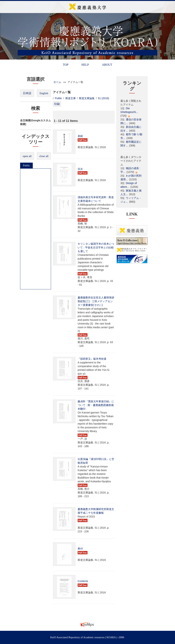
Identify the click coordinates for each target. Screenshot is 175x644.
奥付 (80, 549)
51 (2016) (104, 98)
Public (26, 165)
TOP (66, 65)
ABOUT (107, 65)
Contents (83, 581)
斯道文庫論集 (87, 98)
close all (44, 156)
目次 (80, 169)
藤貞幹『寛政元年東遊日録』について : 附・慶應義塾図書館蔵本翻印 (96, 405)
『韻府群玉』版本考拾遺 (92, 359)
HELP (85, 65)
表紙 (80, 136)
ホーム (57, 82)
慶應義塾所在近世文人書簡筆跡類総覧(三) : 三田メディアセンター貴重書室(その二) (96, 301)
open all (27, 156)
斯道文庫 (71, 98)
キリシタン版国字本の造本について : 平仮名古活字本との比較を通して (96, 247)
